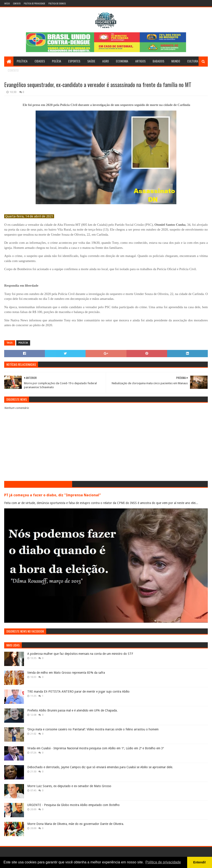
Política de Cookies (57, 3)
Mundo (176, 61)
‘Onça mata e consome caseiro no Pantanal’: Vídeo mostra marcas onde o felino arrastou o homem (93, 729)
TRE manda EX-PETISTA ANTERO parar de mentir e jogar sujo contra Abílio (78, 691)
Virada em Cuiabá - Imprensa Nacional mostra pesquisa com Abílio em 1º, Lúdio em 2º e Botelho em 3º (96, 748)
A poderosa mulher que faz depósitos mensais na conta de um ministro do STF (80, 654)
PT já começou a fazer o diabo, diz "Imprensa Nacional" (53, 495)
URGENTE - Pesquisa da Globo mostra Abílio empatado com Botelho (73, 805)
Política (22, 61)
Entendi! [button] (200, 862)
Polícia (57, 61)
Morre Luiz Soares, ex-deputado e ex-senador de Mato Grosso (69, 786)
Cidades (40, 61)
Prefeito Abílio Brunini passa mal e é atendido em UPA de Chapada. (72, 710)
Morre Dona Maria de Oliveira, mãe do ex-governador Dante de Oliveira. (76, 824)
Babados (158, 61)
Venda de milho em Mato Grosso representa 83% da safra (66, 673)
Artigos (140, 61)
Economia (122, 61)
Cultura (193, 61)
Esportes (74, 61)
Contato (17, 3)
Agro (106, 61)
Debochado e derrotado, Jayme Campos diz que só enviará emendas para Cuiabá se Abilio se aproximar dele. (100, 767)
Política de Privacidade (34, 3)
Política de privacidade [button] (163, 862)
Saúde (91, 61)
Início (7, 3)
